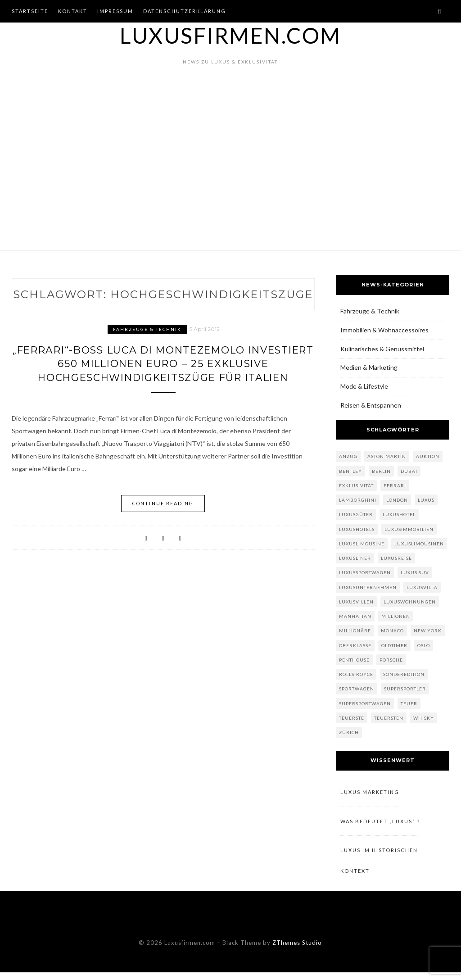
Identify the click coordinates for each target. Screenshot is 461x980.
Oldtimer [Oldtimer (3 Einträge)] (394, 645)
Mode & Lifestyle (364, 386)
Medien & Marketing (369, 367)
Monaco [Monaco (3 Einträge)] (392, 631)
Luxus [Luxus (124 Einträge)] (426, 500)
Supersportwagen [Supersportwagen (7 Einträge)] (365, 703)
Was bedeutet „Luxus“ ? (380, 824)
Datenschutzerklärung (185, 11)
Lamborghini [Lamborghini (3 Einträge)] (358, 500)
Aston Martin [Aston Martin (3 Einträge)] (387, 456)
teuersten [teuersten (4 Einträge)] (389, 718)
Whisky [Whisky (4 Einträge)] (424, 718)
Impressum (115, 11)
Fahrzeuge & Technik (147, 329)
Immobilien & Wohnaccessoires (384, 330)
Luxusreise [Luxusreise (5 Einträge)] (396, 558)
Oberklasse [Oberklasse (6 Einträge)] (355, 645)
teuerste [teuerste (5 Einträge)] (352, 718)
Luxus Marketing (370, 793)
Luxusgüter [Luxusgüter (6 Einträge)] (356, 514)
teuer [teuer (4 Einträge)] (409, 703)
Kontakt (73, 11)
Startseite (30, 11)
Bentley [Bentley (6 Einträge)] (350, 471)
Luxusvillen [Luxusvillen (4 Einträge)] (356, 602)
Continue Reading (163, 525)
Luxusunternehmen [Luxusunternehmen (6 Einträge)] (368, 587)
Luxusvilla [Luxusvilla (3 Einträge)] (422, 587)
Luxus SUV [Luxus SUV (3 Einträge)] (415, 572)
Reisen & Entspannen (371, 405)
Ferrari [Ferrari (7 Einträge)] (395, 485)
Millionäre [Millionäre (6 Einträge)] (355, 631)
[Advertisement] (230, 172)
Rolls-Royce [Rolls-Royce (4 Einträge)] (356, 674)
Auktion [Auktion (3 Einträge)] (428, 456)
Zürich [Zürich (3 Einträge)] (349, 732)
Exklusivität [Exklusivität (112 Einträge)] (356, 485)
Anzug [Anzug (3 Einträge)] (348, 456)
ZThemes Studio (297, 950)
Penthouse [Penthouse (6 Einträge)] (354, 660)
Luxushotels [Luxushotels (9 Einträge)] (357, 529)
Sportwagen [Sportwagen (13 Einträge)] (357, 689)
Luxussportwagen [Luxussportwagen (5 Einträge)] (365, 572)
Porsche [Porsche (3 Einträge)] (391, 660)
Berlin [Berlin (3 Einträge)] (381, 471)
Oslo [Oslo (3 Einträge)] (424, 645)
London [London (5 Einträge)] (397, 500)
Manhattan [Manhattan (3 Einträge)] (355, 616)
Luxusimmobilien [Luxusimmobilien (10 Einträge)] (409, 529)
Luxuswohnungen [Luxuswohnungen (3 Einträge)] (410, 602)
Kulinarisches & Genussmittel (382, 349)
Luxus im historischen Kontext (379, 866)
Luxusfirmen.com (230, 35)
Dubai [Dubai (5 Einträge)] (409, 471)
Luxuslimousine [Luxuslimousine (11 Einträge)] (362, 544)
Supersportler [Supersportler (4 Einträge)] (405, 689)
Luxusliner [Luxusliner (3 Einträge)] (355, 558)
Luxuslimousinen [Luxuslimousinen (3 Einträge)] (419, 544)
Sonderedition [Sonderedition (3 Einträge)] (404, 674)
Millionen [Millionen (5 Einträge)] (396, 616)
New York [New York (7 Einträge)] (428, 631)
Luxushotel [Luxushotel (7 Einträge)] (399, 514)
